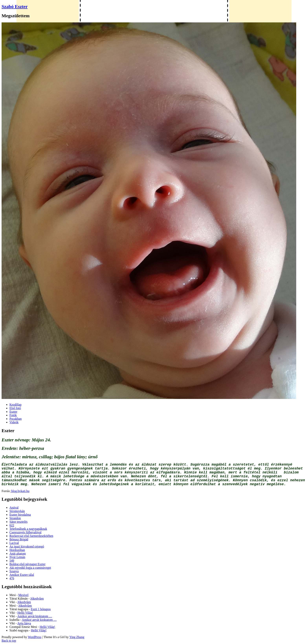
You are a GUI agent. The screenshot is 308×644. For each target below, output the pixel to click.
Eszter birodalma (20, 515)
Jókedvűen (37, 599)
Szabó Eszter (15, 6)
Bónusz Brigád (19, 539)
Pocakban (16, 419)
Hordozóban (17, 550)
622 (12, 525)
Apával (14, 508)
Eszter (13, 412)
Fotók (13, 415)
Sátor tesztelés (18, 522)
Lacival (14, 543)
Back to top (9, 641)
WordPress (34, 637)
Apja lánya (24, 623)
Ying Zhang (77, 637)
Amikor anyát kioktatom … (35, 616)
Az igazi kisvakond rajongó (27, 546)
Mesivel (23, 595)
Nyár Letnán (17, 557)
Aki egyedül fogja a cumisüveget (30, 568)
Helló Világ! (25, 613)
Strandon (15, 518)
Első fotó (15, 408)
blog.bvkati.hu (20, 491)
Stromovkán (17, 511)
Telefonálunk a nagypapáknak (28, 529)
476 (12, 578)
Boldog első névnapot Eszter (27, 564)
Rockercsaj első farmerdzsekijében (31, 536)
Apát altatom (18, 554)
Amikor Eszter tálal (22, 575)
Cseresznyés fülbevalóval (25, 532)
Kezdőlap (15, 405)
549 (12, 561)
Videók (14, 422)
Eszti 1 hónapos (41, 609)
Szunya (14, 571)
